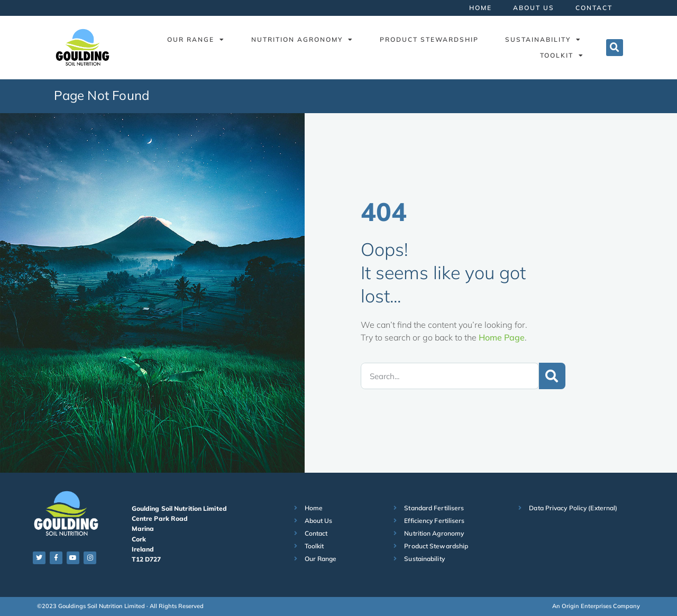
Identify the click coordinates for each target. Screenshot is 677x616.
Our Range (196, 40)
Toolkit (562, 56)
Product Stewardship (429, 39)
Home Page (502, 337)
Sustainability (543, 40)
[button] (615, 48)
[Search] (552, 376)
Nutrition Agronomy (302, 40)
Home (481, 8)
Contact (594, 8)
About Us (534, 8)
